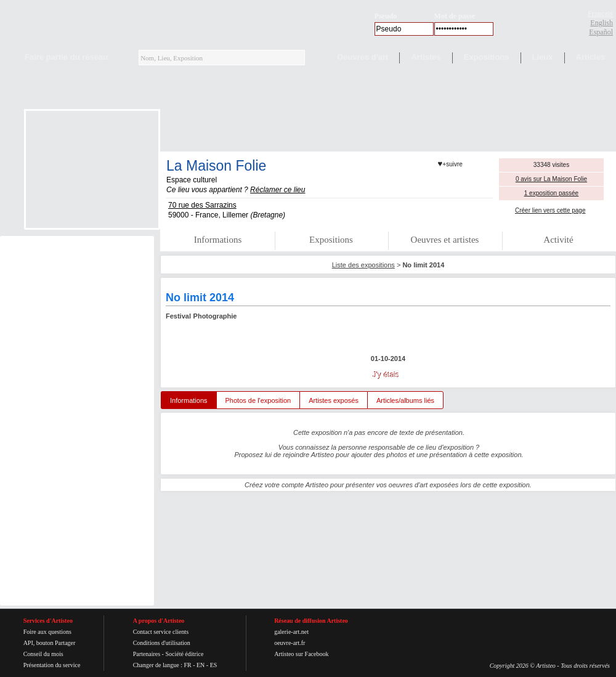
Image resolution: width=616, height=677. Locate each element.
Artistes (426, 57)
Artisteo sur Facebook (301, 654)
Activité (558, 240)
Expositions (487, 57)
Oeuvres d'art (363, 57)
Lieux (543, 57)
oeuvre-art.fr (290, 643)
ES (214, 665)
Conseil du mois (43, 654)
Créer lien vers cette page (550, 210)
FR (187, 665)
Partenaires (147, 654)
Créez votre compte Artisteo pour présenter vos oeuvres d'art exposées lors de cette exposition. (388, 485)
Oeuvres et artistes (445, 240)
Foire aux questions (47, 632)
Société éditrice (184, 654)
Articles (591, 57)
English (602, 23)
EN (201, 665)
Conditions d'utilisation (162, 643)
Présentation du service (52, 665)
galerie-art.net (291, 632)
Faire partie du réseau (66, 57)
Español (601, 32)
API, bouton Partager (50, 643)
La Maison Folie (216, 166)
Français (600, 14)
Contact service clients (161, 632)
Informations (218, 240)
